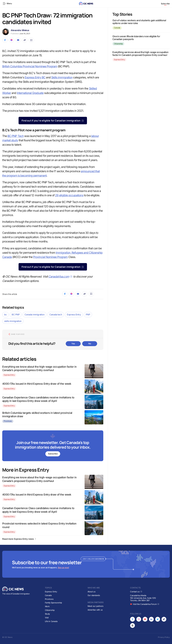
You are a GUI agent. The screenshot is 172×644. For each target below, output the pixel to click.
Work (47, 607)
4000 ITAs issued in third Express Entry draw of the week (37, 384)
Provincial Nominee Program (50, 257)
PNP (88, 315)
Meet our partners (96, 606)
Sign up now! (63, 568)
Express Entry (74, 315)
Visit (47, 618)
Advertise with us (95, 610)
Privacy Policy (164, 637)
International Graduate (30, 93)
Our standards (94, 595)
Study (47, 614)
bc (5, 315)
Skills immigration (62, 77)
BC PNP (16, 315)
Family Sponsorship (53, 603)
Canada (117, 28)
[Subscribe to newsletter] (53, 446)
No (90, 344)
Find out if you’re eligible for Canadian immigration (53, 121)
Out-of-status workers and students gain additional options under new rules (139, 22)
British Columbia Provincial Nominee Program (30, 66)
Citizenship (118, 44)
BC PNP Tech (16, 136)
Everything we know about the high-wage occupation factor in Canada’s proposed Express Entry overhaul (140, 54)
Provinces (8, 421)
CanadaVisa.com (60, 277)
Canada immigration (35, 315)
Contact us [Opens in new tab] (136, 592)
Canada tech (56, 315)
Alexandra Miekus (20, 30)
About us (92, 592)
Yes (73, 344)
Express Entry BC (35, 77)
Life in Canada (51, 621)
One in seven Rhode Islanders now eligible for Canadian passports (136, 38)
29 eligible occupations (69, 195)
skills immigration (13, 321)
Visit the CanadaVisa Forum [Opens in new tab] (145, 604)
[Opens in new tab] (132, 619)
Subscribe (165, 4)
